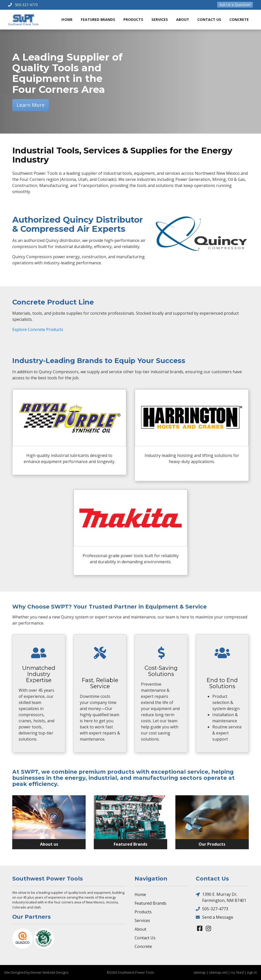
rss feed (237, 972)
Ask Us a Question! (235, 5)
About (183, 19)
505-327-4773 (212, 909)
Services (160, 19)
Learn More (31, 105)
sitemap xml (218, 972)
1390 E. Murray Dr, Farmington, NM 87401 (221, 897)
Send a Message (214, 917)
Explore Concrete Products (38, 329)
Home (67, 19)
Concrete (239, 19)
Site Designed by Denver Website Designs (36, 972)
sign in (252, 972)
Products (133, 19)
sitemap (200, 972)
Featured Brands (98, 19)
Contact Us (209, 19)
